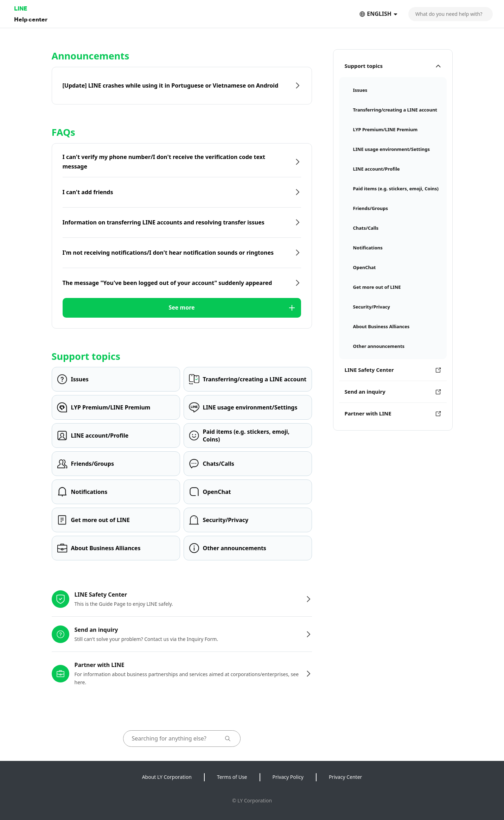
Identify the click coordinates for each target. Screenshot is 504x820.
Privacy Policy (288, 777)
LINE (21, 8)
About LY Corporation (167, 777)
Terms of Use (232, 777)
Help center (31, 19)
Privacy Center (345, 777)
